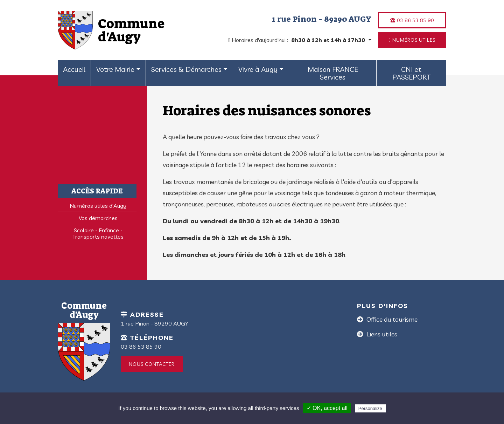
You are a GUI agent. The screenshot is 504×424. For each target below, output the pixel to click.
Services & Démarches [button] (186, 69)
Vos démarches (98, 218)
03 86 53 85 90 (412, 20)
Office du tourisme (391, 319)
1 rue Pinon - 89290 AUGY (322, 19)
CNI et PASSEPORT (411, 73)
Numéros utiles (412, 40)
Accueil (74, 69)
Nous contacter (152, 364)
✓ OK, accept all (327, 408)
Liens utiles (381, 334)
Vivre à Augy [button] (258, 69)
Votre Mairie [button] (115, 69)
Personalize (370, 408)
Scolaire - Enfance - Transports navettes (98, 233)
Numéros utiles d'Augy (98, 206)
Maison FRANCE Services (333, 73)
